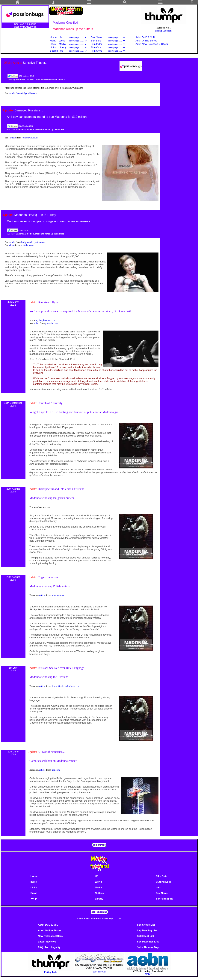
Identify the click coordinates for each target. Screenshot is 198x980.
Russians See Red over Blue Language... (62, 668)
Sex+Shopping (165, 899)
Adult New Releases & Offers (152, 44)
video (12, 245)
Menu (53, 41)
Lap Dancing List (147, 930)
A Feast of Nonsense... (51, 752)
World (62, 41)
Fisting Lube (51, 972)
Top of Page (99, 845)
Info (61, 51)
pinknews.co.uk (30, 138)
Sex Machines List (148, 942)
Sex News (96, 37)
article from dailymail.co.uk (23, 93)
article (13, 138)
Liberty (63, 47)
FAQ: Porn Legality (49, 947)
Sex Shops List (146, 925)
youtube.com (27, 245)
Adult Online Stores (146, 41)
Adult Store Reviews (89, 919)
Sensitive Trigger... (35, 63)
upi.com (56, 770)
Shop (34, 898)
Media (62, 44)
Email (34, 893)
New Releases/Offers (50, 936)
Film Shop (96, 51)
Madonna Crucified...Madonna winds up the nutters (41, 79)
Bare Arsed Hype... (49, 302)
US (97, 876)
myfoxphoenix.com (45, 320)
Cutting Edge (164, 882)
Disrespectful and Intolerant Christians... (62, 489)
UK (61, 37)
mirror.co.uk (58, 595)
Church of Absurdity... (51, 403)
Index (53, 44)
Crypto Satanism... (49, 577)
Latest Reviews (47, 942)
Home (53, 37)
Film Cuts (96, 47)
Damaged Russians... (29, 110)
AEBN (148, 974)
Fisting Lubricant (164, 31)
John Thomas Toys (148, 947)
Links (53, 47)
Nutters (99, 893)
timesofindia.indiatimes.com (66, 686)
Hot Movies (99, 971)
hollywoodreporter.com (33, 242)
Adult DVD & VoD (145, 37)
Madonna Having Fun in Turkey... (36, 215)
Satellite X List (145, 936)
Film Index (97, 44)
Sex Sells (96, 41)
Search (54, 51)
